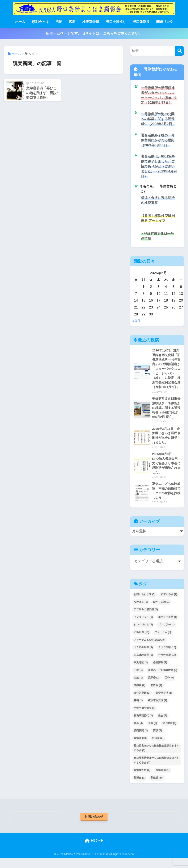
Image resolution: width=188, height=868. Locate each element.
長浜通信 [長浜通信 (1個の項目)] (163, 779)
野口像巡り (141, 22)
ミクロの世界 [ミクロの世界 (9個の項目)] (143, 657)
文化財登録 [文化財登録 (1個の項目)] (142, 702)
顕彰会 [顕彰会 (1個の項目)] (139, 787)
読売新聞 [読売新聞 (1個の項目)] (141, 740)
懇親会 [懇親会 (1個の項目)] (156, 694)
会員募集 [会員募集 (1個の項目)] (160, 672)
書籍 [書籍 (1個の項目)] (138, 710)
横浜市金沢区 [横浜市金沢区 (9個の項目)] (158, 710)
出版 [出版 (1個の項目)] (138, 679)
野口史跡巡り (116, 22)
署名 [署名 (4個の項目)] (138, 732)
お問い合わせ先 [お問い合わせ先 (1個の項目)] (145, 604)
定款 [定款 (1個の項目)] (138, 687)
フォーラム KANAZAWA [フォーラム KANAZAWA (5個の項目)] (150, 649)
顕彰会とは (40, 22)
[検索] (179, 51)
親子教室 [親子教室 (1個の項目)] (169, 732)
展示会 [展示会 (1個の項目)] (154, 687)
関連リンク (165, 22)
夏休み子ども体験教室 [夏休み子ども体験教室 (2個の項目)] (163, 679)
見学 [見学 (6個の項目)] (153, 732)
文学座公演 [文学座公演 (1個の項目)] (164, 702)
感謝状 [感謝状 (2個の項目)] (139, 694)
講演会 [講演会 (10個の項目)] (140, 747)
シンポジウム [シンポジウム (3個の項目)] (143, 634)
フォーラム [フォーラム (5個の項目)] (163, 641)
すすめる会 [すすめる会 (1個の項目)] (169, 604)
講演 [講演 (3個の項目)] (158, 740)
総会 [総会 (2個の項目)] (163, 725)
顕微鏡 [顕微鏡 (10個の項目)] (157, 787)
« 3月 (136, 325)
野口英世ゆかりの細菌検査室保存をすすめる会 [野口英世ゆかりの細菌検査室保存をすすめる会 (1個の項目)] (156, 757)
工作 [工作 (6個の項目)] (169, 687)
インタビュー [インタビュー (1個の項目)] (143, 626)
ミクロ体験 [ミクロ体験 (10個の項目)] (167, 657)
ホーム (20, 22)
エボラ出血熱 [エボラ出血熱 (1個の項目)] (168, 626)
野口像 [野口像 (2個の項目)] (158, 747)
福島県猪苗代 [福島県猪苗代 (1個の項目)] (143, 725)
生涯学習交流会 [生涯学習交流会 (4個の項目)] (145, 717)
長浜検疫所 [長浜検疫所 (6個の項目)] (142, 779)
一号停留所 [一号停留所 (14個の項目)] (167, 664)
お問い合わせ (94, 826)
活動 (59, 22)
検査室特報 (91, 22)
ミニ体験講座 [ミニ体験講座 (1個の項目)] (143, 664)
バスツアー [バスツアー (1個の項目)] (166, 634)
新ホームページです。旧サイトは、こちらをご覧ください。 (94, 33)
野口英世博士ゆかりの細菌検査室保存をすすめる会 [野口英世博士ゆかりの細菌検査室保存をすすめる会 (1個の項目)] (156, 769)
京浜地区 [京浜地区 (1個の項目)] (141, 672)
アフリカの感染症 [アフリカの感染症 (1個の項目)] (146, 619)
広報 (72, 22)
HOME (94, 850)
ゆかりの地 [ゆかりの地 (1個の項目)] (161, 611)
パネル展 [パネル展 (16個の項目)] (141, 641)
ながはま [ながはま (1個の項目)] (141, 611)
